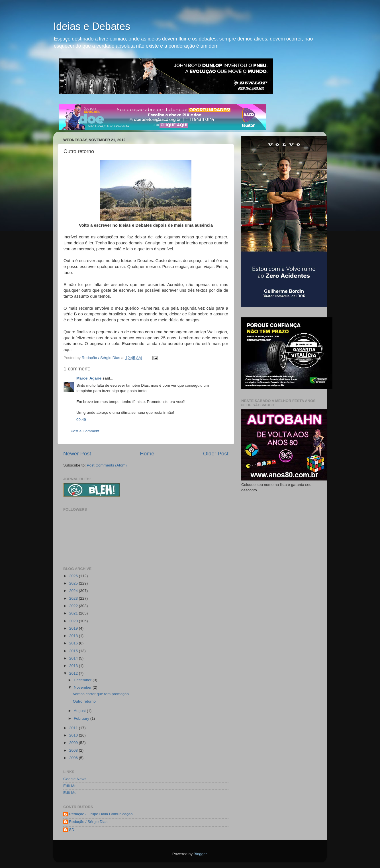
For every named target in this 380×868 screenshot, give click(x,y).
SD (72, 830)
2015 (74, 651)
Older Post (216, 454)
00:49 (81, 420)
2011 (74, 728)
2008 (74, 750)
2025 (74, 583)
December (83, 680)
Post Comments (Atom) (107, 465)
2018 (74, 636)
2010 (74, 735)
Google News (75, 779)
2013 (74, 666)
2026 (74, 576)
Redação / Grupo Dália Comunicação (101, 814)
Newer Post (77, 454)
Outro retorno (84, 701)
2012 (74, 673)
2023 (74, 598)
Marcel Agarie (89, 378)
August (80, 711)
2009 (74, 743)
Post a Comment (85, 431)
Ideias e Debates (92, 26)
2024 (74, 591)
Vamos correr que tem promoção (101, 694)
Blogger (200, 854)
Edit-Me (70, 786)
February (82, 718)
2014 (74, 658)
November (83, 687)
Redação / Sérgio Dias (88, 822)
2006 (74, 758)
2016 (74, 643)
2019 (74, 628)
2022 (74, 606)
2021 (74, 613)
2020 (74, 621)
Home (147, 454)
